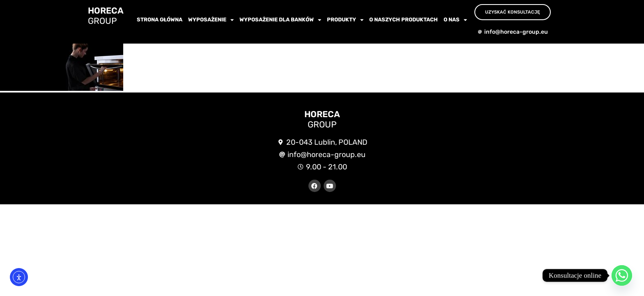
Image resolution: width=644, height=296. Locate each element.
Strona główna (160, 20)
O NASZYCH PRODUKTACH (404, 20)
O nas (455, 20)
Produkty (345, 20)
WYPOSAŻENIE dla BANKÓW (280, 20)
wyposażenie (211, 20)
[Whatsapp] (622, 275)
